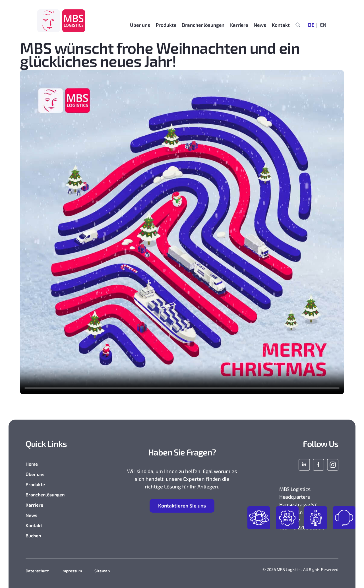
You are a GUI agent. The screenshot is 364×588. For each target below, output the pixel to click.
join (316, 518)
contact (344, 518)
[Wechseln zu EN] (322, 24)
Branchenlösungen (45, 495)
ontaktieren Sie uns (182, 506)
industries (287, 518)
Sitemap (102, 571)
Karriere (34, 505)
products (259, 518)
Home (32, 464)
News (31, 515)
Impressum (72, 571)
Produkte (35, 484)
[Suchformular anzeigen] (298, 24)
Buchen (33, 536)
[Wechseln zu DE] (311, 24)
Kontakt (281, 25)
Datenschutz (37, 571)
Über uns (35, 474)
